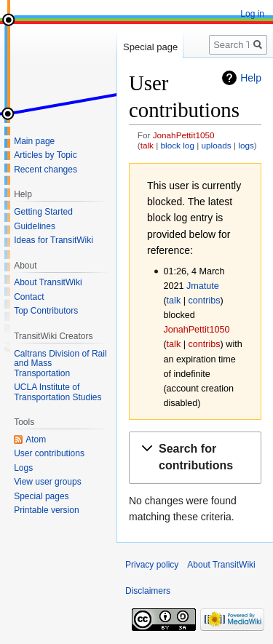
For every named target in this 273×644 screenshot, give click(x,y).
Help (251, 78)
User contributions (49, 453)
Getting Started (43, 212)
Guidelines (35, 226)
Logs (23, 468)
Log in (252, 14)
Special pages (41, 496)
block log (178, 145)
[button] (195, 458)
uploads (217, 145)
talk (147, 145)
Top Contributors (46, 311)
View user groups (48, 482)
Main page (34, 141)
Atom (36, 440)
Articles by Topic (45, 155)
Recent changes (45, 170)
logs (246, 145)
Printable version (46, 510)
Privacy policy (152, 565)
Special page (150, 47)
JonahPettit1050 (184, 135)
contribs (204, 301)
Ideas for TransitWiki (54, 240)
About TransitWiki (48, 282)
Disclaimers (148, 591)
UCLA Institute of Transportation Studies (58, 392)
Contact (29, 297)
